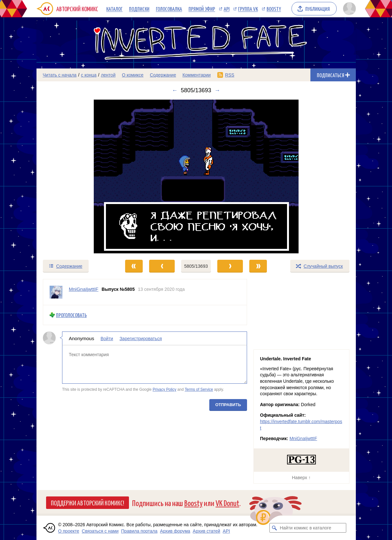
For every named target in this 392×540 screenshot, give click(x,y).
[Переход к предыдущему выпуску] (76, 176)
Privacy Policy (164, 389)
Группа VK (248, 9)
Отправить (228, 404)
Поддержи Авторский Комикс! (88, 503)
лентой (108, 75)
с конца (89, 75)
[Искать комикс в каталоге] (274, 528)
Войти (107, 338)
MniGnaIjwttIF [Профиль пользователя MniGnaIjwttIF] (84, 289)
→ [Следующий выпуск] (217, 90)
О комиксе (133, 75)
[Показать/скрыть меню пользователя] (348, 9)
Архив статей (206, 531)
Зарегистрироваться (140, 338)
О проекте (69, 531)
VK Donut (228, 503)
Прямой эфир (202, 9)
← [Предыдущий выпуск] (175, 90)
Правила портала (139, 531)
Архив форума (175, 531)
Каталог (114, 9)
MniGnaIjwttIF (303, 438)
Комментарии (196, 75)
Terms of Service (199, 389)
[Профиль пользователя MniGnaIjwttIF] (56, 292)
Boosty (274, 9)
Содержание (163, 75)
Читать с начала (60, 75)
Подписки (139, 9)
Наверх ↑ (301, 478)
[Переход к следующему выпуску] (196, 176)
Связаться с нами (100, 531)
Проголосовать (71, 315)
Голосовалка (169, 9)
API (227, 9)
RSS (230, 75)
